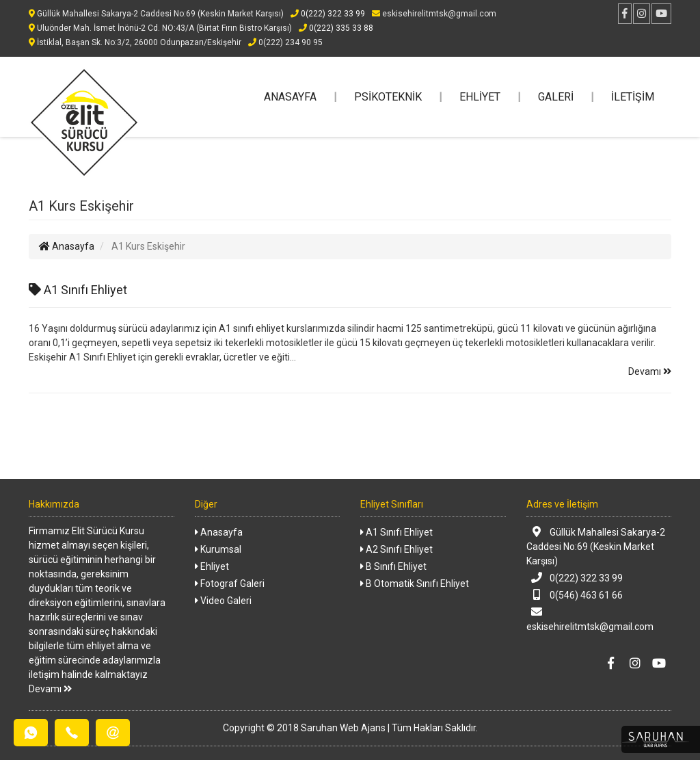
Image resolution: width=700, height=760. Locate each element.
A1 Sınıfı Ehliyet (78, 290)
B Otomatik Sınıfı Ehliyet (415, 584)
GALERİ (556, 97)
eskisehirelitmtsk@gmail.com (590, 619)
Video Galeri (223, 601)
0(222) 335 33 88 (336, 28)
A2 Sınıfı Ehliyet (396, 549)
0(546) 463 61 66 (575, 595)
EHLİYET (480, 97)
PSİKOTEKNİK (388, 97)
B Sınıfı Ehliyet (393, 566)
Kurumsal (218, 549)
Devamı (650, 371)
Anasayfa (67, 246)
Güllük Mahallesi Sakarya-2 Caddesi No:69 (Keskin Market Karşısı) (596, 546)
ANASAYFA (290, 97)
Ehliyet (212, 566)
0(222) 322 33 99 (328, 14)
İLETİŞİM (633, 97)
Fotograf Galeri (230, 584)
